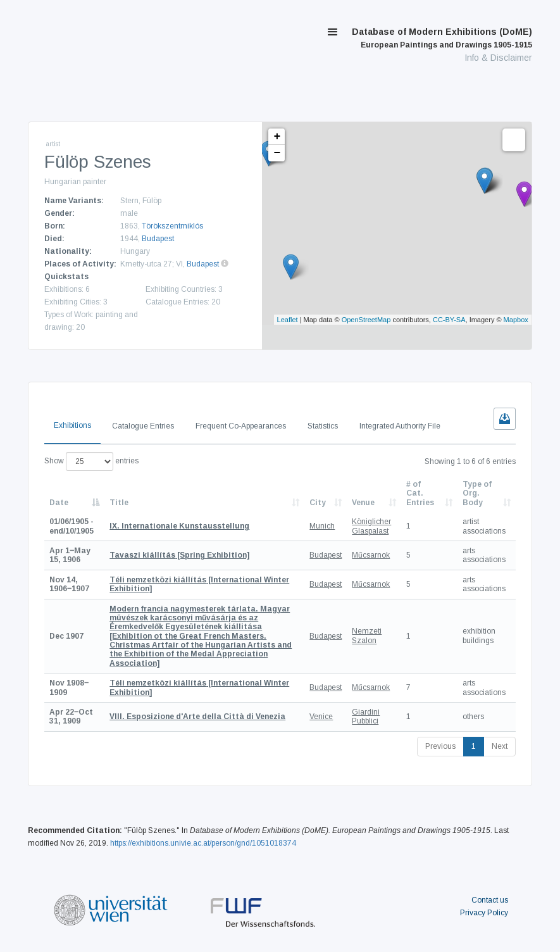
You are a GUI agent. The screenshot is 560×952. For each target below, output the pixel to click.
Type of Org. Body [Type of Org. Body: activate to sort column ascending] (477, 493)
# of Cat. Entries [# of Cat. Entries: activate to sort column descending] (420, 493)
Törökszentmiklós (172, 226)
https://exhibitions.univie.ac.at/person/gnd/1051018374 (203, 843)
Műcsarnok (371, 555)
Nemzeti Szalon (367, 636)
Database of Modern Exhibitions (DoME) (442, 38)
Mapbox (516, 320)
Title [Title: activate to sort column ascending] (119, 503)
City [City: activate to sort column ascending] (318, 503)
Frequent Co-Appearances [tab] (241, 426)
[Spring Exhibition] (179, 555)
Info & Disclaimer (498, 58)
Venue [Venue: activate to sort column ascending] (363, 503)
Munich (322, 526)
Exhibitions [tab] (72, 425)
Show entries (91, 461)
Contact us (490, 900)
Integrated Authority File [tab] (400, 426)
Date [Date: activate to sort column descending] (59, 503)
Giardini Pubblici (366, 717)
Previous (440, 746)
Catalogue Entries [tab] (143, 426)
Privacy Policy (484, 913)
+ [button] (277, 137)
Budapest (158, 239)
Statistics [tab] (323, 426)
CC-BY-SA (449, 320)
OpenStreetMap (366, 320)
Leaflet (288, 320)
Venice (321, 717)
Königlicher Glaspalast (371, 526)
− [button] (277, 153)
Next (500, 746)
